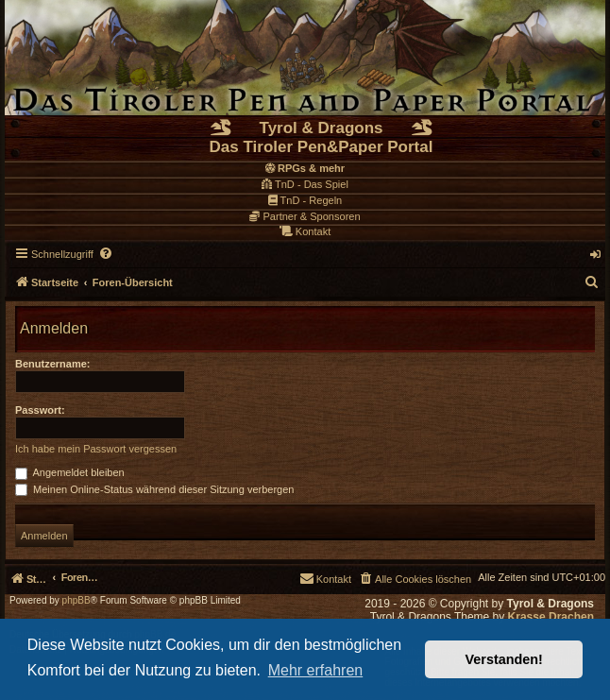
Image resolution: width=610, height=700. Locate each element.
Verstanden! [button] (504, 659)
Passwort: (40, 410)
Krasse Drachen (551, 617)
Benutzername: (52, 364)
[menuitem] (107, 254)
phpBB (76, 601)
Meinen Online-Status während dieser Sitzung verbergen (154, 489)
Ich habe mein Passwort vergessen (96, 449)
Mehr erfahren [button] (316, 670)
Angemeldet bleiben (70, 472)
